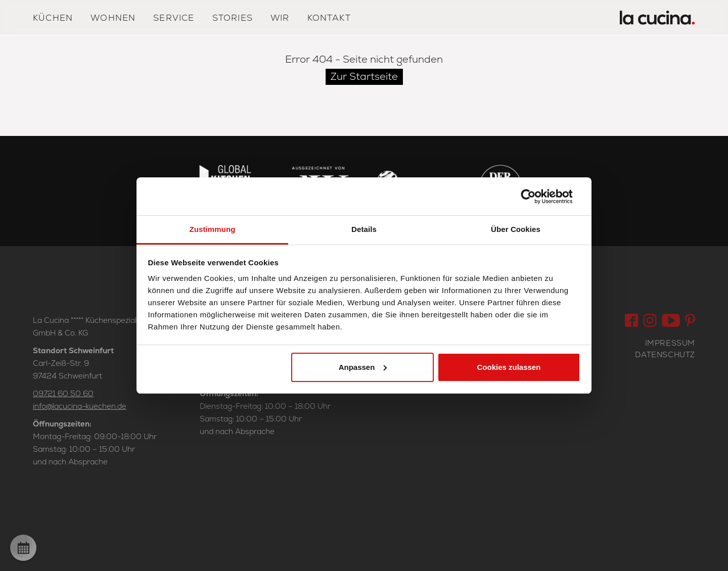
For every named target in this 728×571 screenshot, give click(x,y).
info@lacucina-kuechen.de (80, 406)
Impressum (670, 343)
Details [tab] (364, 229)
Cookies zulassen (509, 367)
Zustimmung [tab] (213, 229)
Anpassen (363, 367)
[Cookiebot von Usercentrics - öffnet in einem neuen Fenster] (536, 197)
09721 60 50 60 (63, 393)
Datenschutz (665, 354)
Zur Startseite (364, 76)
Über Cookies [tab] (516, 229)
